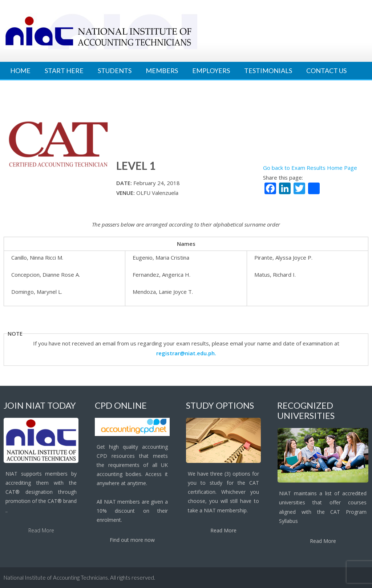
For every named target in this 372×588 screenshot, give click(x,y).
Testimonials (268, 71)
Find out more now (132, 540)
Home (20, 71)
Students (115, 71)
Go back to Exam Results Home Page (310, 168)
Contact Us (326, 71)
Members (162, 71)
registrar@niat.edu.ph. (186, 353)
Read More (41, 530)
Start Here (64, 71)
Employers (211, 71)
